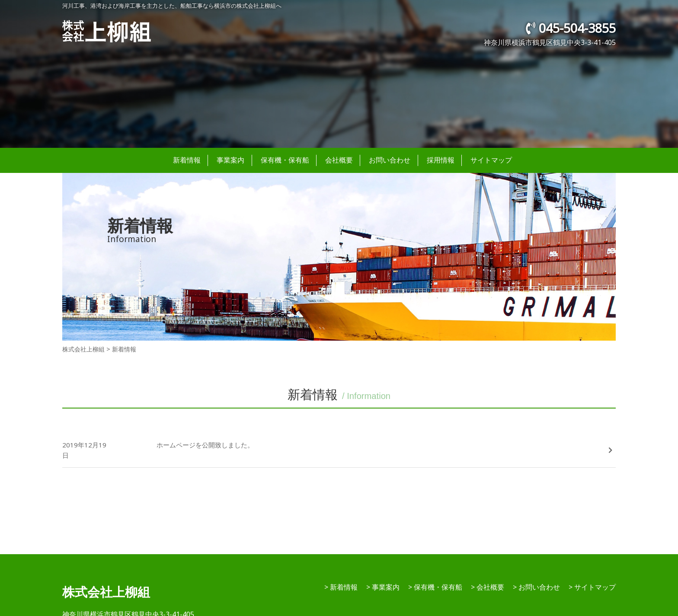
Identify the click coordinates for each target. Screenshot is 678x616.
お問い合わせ (390, 160)
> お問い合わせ (536, 587)
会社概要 (339, 160)
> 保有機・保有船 (435, 587)
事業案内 (230, 160)
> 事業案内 (383, 587)
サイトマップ (491, 160)
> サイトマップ (592, 587)
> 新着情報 (341, 587)
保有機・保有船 (285, 160)
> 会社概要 (488, 587)
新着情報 (187, 160)
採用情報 (441, 160)
